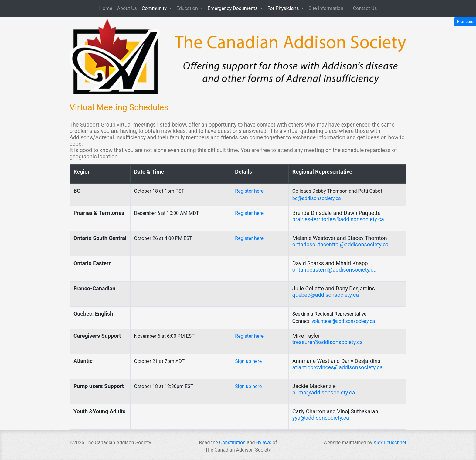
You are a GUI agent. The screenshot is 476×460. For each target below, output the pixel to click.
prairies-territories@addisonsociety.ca (338, 219)
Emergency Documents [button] (233, 8)
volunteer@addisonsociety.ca (343, 321)
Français (465, 22)
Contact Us (365, 8)
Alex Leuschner (390, 443)
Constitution (232, 443)
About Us (127, 8)
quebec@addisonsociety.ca (326, 295)
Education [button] (188, 8)
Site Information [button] (327, 8)
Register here (249, 191)
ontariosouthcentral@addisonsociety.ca (340, 244)
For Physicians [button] (284, 8)
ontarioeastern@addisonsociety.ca (334, 270)
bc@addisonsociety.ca (317, 198)
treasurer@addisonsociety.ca (328, 342)
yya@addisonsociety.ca (321, 418)
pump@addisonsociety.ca (324, 392)
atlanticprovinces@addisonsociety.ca (337, 367)
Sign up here (248, 361)
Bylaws (263, 443)
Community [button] (155, 8)
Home (107, 8)
